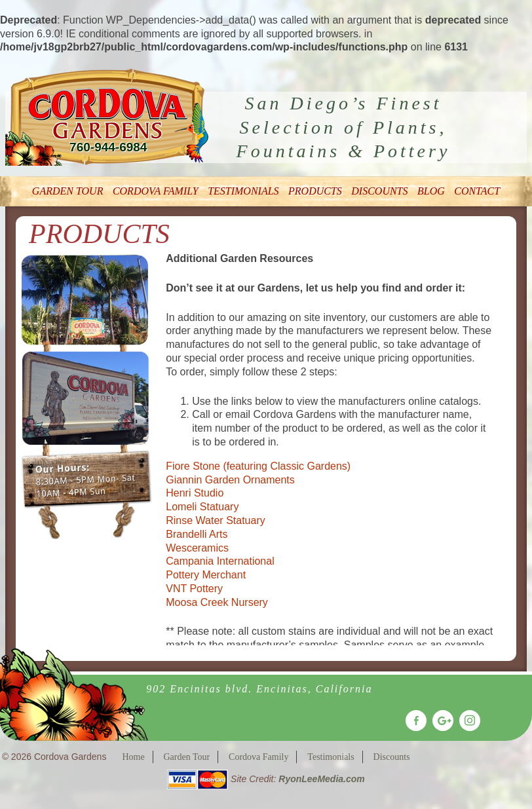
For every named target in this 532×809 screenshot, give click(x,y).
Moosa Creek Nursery (217, 602)
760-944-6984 (108, 147)
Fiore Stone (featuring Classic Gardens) (258, 466)
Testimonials (243, 191)
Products (315, 191)
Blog (431, 191)
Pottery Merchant (206, 575)
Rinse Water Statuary (215, 520)
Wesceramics (197, 548)
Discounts (379, 191)
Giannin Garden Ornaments (230, 480)
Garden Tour (68, 191)
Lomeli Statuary (202, 507)
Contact (477, 191)
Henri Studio (195, 493)
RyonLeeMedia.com (321, 779)
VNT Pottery (194, 589)
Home (133, 757)
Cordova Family (156, 191)
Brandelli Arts (197, 534)
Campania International (220, 561)
